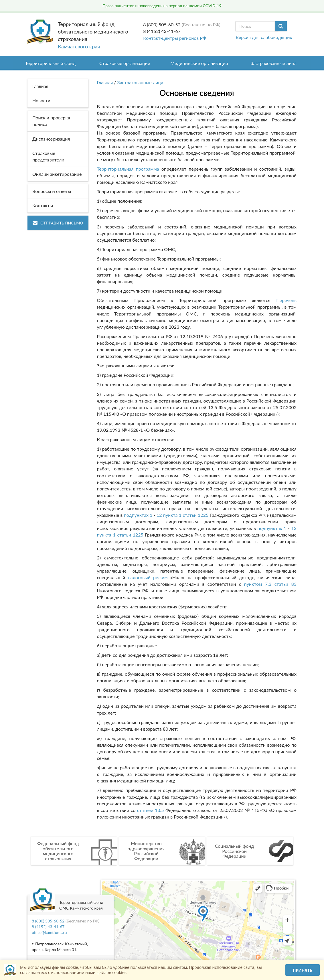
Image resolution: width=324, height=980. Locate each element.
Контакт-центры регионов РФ (175, 38)
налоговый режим (148, 577)
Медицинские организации (199, 63)
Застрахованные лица (274, 63)
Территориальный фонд (50, 63)
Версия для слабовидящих (264, 37)
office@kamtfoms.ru (49, 932)
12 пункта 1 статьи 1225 (182, 515)
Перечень (286, 300)
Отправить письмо (58, 223)
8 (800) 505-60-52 (162, 24)
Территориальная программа (128, 169)
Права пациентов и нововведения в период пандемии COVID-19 (162, 6)
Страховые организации (125, 63)
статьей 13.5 (151, 810)
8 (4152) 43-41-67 (162, 31)
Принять (303, 970)
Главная (105, 82)
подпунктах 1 (138, 515)
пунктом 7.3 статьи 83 (270, 584)
